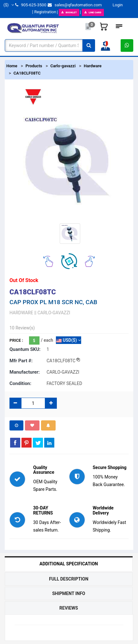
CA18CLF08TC (27, 73)
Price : (16, 340)
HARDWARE (21, 313)
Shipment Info (69, 593)
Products (34, 66)
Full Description (69, 579)
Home (12, 66)
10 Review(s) (22, 328)
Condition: (20, 383)
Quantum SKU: (25, 349)
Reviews (69, 608)
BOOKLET (69, 12)
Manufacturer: (25, 372)
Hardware (93, 66)
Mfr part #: (21, 361)
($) (9, 5)
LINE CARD (93, 12)
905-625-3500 (31, 5)
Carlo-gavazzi (63, 66)
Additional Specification (69, 564)
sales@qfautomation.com (75, 5)
